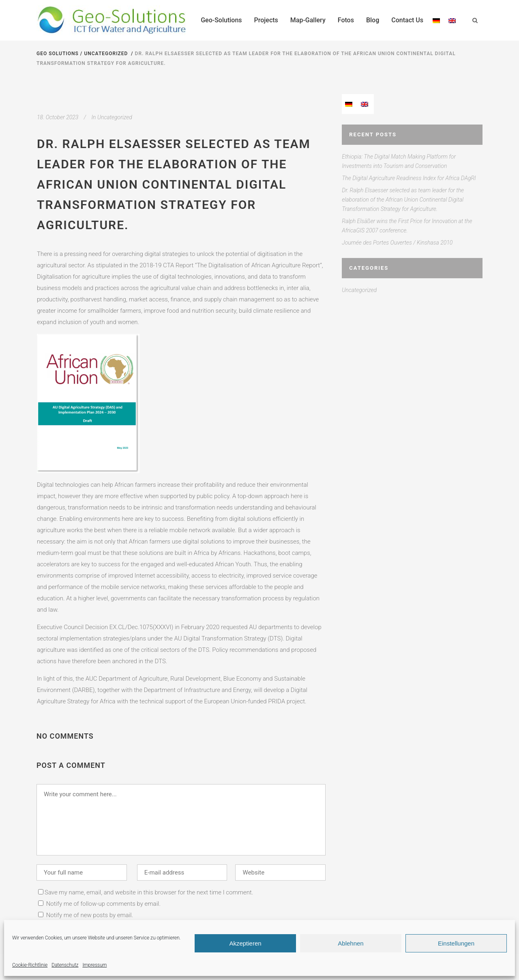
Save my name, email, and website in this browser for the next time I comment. (149, 892)
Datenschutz (65, 965)
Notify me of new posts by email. (90, 915)
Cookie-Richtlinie (30, 965)
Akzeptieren (245, 943)
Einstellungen (456, 943)
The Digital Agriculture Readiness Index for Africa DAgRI (409, 178)
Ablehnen (351, 943)
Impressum (94, 965)
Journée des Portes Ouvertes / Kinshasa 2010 (397, 243)
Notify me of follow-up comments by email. (103, 904)
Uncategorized (106, 54)
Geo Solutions (58, 54)
